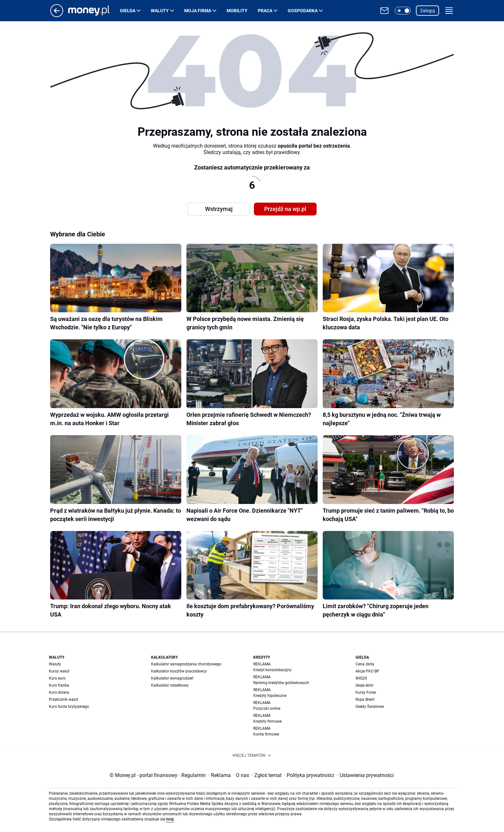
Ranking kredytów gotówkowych (281, 683)
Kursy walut (59, 671)
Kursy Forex (366, 692)
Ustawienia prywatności (365, 775)
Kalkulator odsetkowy (170, 685)
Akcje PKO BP (367, 671)
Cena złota (365, 664)
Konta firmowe (266, 734)
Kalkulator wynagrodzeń (172, 678)
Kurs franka (59, 685)
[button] (403, 11)
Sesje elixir (364, 685)
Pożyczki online (267, 709)
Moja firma (198, 11)
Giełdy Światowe (370, 707)
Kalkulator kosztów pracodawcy (179, 671)
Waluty (160, 11)
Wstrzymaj (219, 209)
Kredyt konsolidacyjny (272, 670)
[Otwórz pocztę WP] (384, 11)
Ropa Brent (365, 699)
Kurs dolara (59, 692)
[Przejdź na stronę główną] (57, 15)
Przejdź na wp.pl (285, 209)
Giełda (128, 11)
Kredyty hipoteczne (270, 696)
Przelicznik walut (63, 699)
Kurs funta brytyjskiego (69, 707)
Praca (265, 11)
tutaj (170, 819)
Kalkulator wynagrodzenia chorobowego (186, 664)
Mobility (237, 11)
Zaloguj (428, 11)
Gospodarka (303, 11)
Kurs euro (57, 678)
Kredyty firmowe (267, 721)
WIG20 (361, 678)
